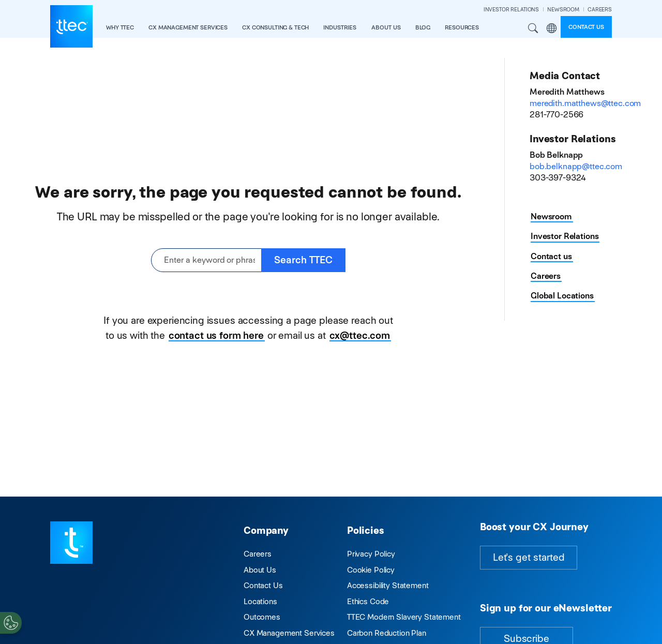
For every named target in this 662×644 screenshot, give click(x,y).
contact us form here (216, 335)
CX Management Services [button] (188, 27)
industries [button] (340, 27)
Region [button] (551, 28)
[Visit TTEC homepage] (71, 542)
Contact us (586, 27)
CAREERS (600, 10)
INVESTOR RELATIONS (511, 10)
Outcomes (262, 617)
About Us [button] (386, 27)
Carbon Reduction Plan (387, 633)
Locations (260, 601)
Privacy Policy (371, 554)
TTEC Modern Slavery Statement (404, 617)
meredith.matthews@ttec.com (585, 103)
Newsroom (551, 216)
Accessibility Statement (388, 585)
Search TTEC (303, 260)
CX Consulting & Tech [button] (275, 27)
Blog (423, 27)
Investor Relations (565, 236)
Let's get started (529, 557)
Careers (546, 276)
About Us (260, 570)
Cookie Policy (371, 570)
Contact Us (263, 585)
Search (533, 28)
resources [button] (462, 27)
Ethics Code (368, 601)
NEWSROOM (563, 10)
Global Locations (562, 296)
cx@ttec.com (360, 335)
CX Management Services (289, 633)
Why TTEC (120, 27)
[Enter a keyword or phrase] (206, 260)
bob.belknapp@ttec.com (576, 166)
